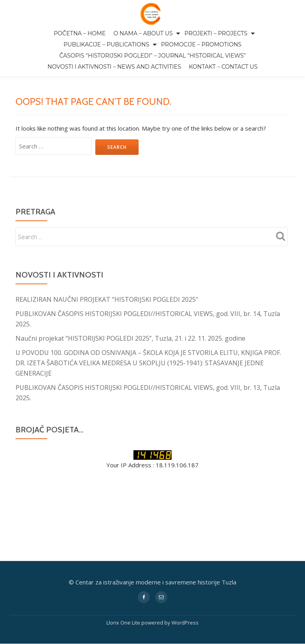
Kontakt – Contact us (223, 67)
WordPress (185, 556)
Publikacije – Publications (106, 44)
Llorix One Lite (124, 556)
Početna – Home (80, 33)
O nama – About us (143, 33)
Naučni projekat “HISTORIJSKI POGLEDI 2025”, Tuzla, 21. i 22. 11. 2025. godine (130, 338)
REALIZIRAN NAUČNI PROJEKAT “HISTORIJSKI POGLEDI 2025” (107, 299)
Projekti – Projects (216, 33)
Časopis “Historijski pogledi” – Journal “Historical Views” (152, 56)
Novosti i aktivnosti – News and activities (114, 67)
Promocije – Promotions (201, 44)
